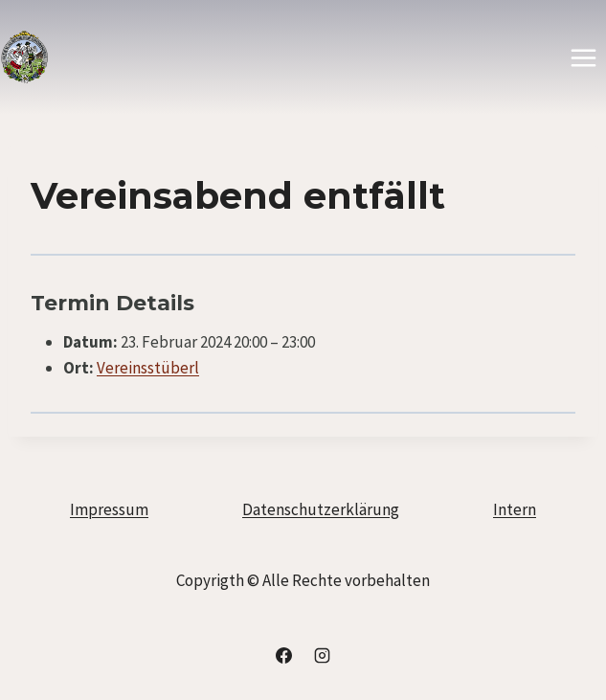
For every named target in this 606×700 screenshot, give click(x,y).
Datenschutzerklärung (321, 509)
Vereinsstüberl (148, 368)
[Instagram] (322, 655)
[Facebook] (284, 655)
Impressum (109, 509)
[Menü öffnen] (583, 57)
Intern (515, 509)
